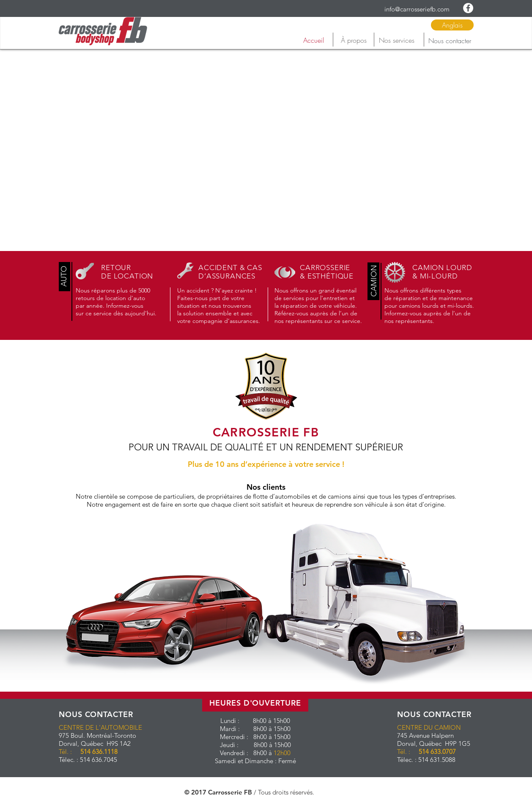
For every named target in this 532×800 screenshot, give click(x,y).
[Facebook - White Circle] (468, 8)
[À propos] (354, 40)
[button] (64, 276)
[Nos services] (396, 40)
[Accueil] (313, 40)
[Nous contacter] (450, 41)
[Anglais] (452, 25)
